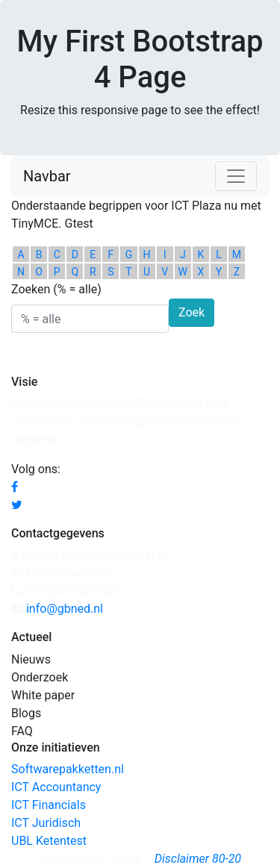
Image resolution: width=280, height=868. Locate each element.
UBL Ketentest (49, 841)
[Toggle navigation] (236, 176)
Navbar (47, 176)
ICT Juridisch (46, 823)
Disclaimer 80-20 (198, 859)
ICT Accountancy (56, 787)
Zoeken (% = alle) (56, 289)
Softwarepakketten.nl (68, 769)
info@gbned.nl (65, 609)
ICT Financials (49, 805)
